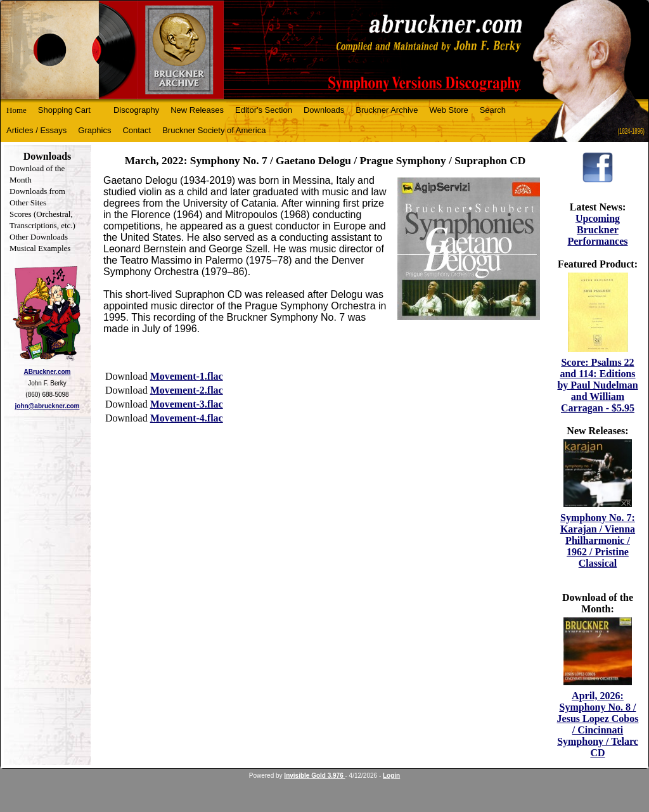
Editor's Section (264, 110)
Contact (137, 130)
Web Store (449, 110)
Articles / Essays (36, 130)
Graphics (94, 130)
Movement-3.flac (187, 404)
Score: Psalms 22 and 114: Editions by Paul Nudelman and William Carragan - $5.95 (597, 385)
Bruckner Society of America (214, 130)
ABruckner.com (48, 372)
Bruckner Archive (387, 110)
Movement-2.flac (187, 390)
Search (493, 110)
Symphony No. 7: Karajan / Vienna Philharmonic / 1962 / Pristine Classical (598, 540)
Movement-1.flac (187, 376)
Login (391, 776)
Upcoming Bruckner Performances (597, 230)
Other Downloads (39, 237)
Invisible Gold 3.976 (314, 776)
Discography (136, 110)
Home (16, 110)
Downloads (324, 110)
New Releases (197, 110)
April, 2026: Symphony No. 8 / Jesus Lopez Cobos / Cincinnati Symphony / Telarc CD (598, 724)
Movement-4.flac (187, 418)
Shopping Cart (64, 110)
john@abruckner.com (48, 406)
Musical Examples (40, 248)
